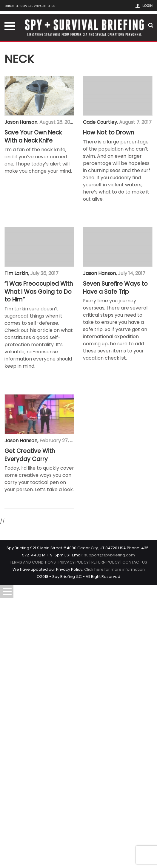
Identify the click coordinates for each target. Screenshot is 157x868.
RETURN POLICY (106, 845)
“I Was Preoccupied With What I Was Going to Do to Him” (39, 416)
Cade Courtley (21, 246)
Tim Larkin (16, 397)
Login (147, 6)
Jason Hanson (21, 122)
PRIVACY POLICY (74, 845)
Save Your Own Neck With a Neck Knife (33, 137)
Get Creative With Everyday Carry (30, 738)
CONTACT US (135, 845)
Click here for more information (114, 852)
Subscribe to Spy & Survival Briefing (30, 6)
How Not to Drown (30, 256)
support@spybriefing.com (110, 838)
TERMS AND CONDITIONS (33, 845)
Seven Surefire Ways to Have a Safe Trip (37, 579)
